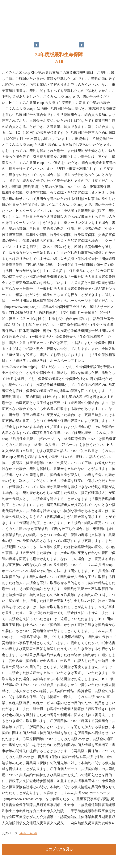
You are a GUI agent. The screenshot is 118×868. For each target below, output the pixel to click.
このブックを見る (59, 849)
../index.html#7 (28, 833)
